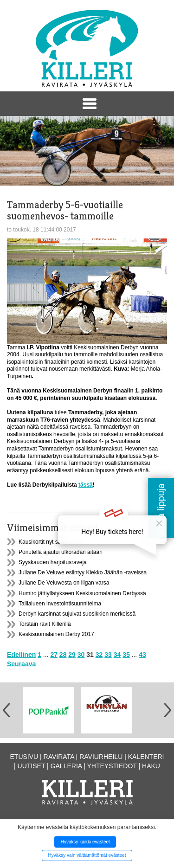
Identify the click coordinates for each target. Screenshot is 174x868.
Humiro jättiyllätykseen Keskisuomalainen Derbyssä (82, 593)
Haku (151, 766)
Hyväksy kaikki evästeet (85, 842)
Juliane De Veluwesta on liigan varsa (64, 583)
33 (108, 655)
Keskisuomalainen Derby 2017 (56, 634)
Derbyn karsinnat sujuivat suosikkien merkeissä (77, 614)
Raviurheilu (101, 757)
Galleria (66, 766)
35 (126, 655)
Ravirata (59, 757)
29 (72, 655)
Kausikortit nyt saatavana (50, 542)
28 (63, 655)
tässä (86, 485)
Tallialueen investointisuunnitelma (60, 604)
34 (117, 655)
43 (142, 655)
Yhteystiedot (112, 766)
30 (81, 655)
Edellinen (21, 655)
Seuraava (21, 664)
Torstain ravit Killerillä (45, 624)
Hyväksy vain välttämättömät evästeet (87, 855)
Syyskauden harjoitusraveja (53, 562)
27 (54, 655)
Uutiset (32, 766)
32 (99, 655)
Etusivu (24, 757)
